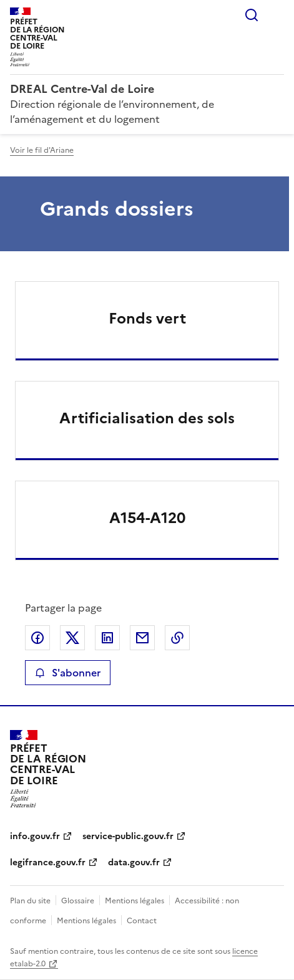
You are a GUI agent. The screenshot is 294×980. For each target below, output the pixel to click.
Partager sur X (72, 638)
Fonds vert (147, 319)
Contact (142, 921)
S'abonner (68, 673)
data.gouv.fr (134, 862)
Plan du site (30, 901)
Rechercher (252, 15)
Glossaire (78, 901)
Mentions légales (135, 901)
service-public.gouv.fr (128, 836)
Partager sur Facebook (37, 638)
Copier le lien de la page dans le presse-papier (177, 638)
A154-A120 (147, 518)
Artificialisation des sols (147, 418)
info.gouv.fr (35, 836)
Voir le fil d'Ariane (42, 150)
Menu (277, 15)
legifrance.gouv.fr (48, 862)
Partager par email (142, 638)
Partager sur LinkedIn (107, 638)
